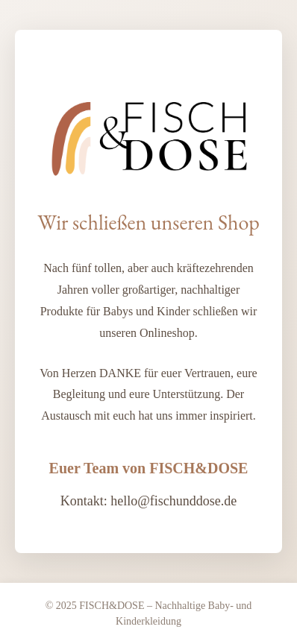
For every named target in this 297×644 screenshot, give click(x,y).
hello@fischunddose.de (173, 501)
